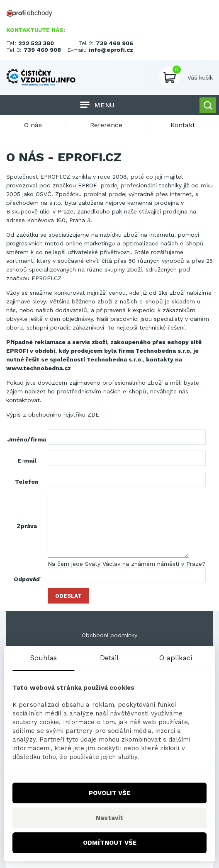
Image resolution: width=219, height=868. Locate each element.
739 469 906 (114, 43)
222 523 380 (36, 43)
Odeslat (68, 596)
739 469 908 (42, 50)
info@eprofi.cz (111, 50)
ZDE (93, 415)
